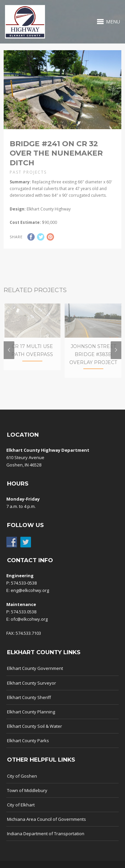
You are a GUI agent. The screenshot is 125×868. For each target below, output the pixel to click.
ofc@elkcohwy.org (29, 624)
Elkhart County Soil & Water (34, 731)
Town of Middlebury (27, 796)
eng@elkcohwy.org (30, 596)
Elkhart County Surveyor (31, 688)
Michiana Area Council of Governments (46, 824)
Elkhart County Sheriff (29, 703)
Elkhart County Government (35, 674)
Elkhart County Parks (28, 746)
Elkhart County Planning (31, 717)
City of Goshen (22, 781)
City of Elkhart (21, 810)
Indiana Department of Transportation (46, 839)
